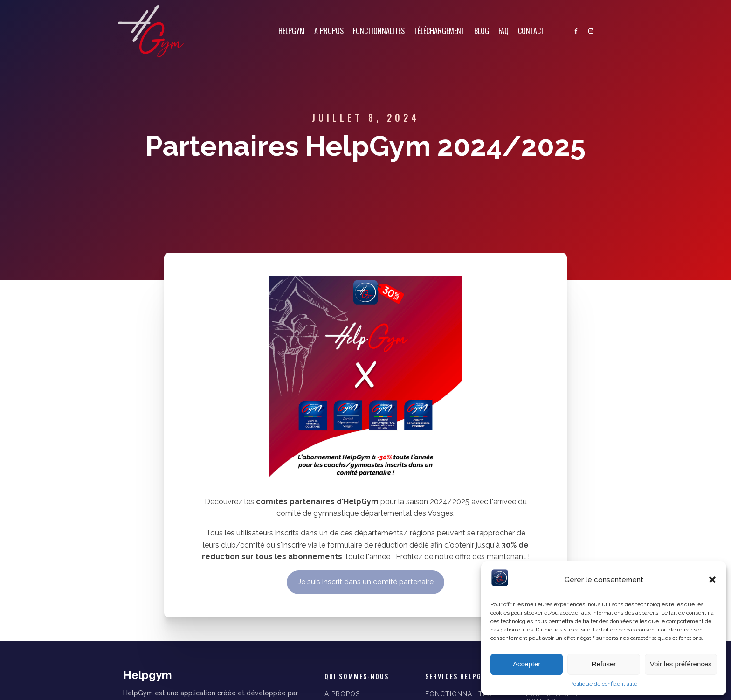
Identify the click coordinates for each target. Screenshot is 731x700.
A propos (329, 31)
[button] (712, 580)
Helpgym (292, 31)
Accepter (527, 664)
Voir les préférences (681, 664)
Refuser (604, 664)
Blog (482, 31)
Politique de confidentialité (604, 684)
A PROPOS (342, 694)
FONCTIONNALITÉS (458, 694)
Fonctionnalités (379, 31)
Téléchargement (439, 31)
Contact (531, 31)
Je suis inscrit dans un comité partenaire (366, 582)
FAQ (503, 31)
